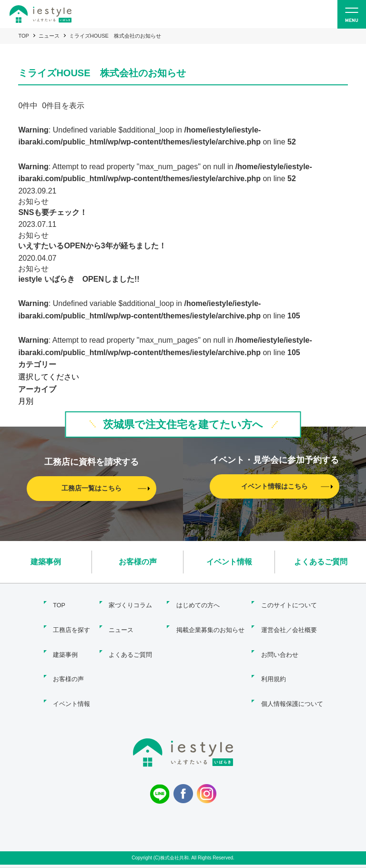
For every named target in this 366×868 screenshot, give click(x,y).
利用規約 (274, 663)
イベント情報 (229, 561)
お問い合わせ (280, 643)
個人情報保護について (292, 684)
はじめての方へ (195, 602)
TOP (23, 36)
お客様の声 (138, 561)
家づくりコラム (130, 602)
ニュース (49, 36)
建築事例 (46, 561)
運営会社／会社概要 (289, 622)
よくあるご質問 (321, 561)
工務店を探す (69, 622)
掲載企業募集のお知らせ (208, 622)
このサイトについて (289, 602)
